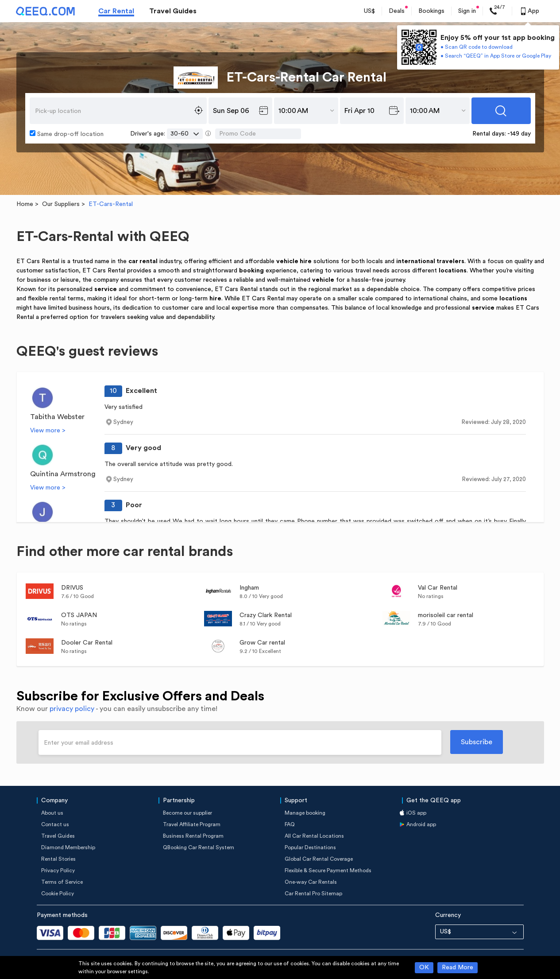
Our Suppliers (61, 204)
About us (52, 813)
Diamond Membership (68, 847)
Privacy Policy (58, 870)
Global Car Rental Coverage (319, 859)
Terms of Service (62, 882)
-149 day (519, 134)
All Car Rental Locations (314, 836)
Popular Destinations (310, 847)
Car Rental (116, 11)
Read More (458, 967)
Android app (421, 824)
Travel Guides (173, 11)
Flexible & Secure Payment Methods (328, 870)
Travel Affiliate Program (192, 824)
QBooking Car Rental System (199, 847)
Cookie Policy (58, 894)
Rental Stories (58, 859)
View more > (48, 431)
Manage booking (305, 813)
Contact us (55, 824)
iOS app (416, 813)
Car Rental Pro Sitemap (313, 894)
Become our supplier (187, 813)
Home (25, 204)
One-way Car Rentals (311, 882)
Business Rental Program (193, 836)
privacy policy (72, 709)
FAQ (290, 824)
